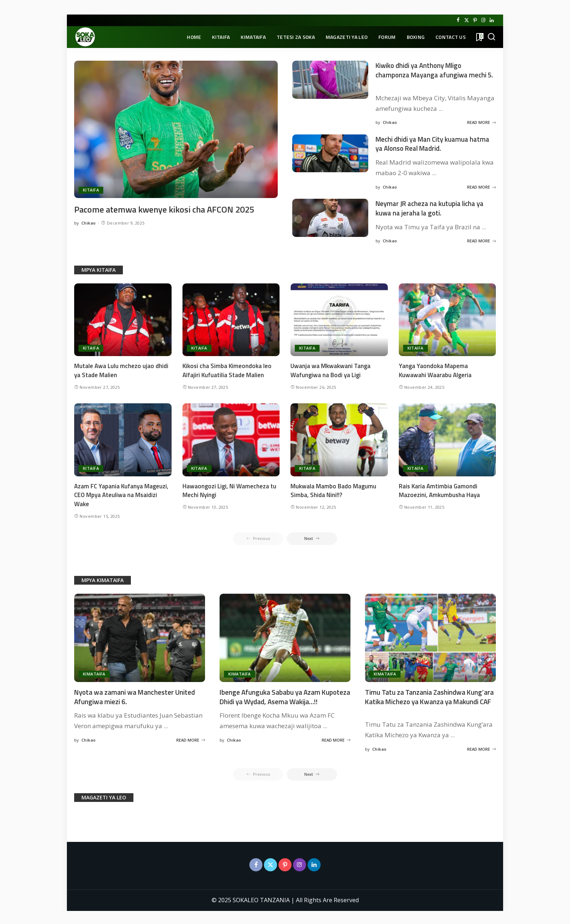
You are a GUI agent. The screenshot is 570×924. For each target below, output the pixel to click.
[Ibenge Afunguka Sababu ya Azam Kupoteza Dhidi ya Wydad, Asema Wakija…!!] (285, 636)
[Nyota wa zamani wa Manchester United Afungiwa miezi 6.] (140, 636)
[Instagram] (483, 20)
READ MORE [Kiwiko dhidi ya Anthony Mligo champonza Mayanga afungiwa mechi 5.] (481, 122)
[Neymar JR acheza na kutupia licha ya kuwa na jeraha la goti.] (330, 217)
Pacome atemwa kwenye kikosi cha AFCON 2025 (173, 209)
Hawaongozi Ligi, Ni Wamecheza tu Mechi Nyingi (229, 489)
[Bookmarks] (479, 37)
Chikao (89, 235)
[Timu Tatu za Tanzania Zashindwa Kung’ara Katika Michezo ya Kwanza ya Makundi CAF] (430, 636)
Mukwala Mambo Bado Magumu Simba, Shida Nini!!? (333, 489)
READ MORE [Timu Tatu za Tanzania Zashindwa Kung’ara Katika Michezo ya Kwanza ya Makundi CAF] (481, 747)
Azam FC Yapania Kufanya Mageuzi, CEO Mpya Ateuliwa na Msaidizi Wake (121, 493)
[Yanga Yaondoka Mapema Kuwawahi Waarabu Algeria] (447, 318)
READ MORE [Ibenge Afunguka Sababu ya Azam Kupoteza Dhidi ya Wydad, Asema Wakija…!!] (336, 747)
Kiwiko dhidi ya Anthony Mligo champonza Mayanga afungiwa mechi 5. (434, 74)
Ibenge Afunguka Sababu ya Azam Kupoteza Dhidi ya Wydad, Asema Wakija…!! (272, 700)
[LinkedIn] (492, 20)
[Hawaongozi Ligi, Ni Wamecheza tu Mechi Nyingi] (231, 438)
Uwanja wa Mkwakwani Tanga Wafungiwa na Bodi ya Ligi (331, 369)
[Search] (491, 37)
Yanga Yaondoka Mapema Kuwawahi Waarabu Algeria (435, 369)
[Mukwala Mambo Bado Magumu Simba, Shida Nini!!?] (339, 438)
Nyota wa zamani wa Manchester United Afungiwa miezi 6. (137, 695)
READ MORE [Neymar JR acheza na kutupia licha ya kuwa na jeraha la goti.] (481, 239)
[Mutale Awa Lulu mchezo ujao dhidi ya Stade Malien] (123, 318)
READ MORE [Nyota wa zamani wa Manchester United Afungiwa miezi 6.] (191, 738)
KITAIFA (91, 190)
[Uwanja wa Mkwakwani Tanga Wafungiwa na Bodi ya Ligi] (339, 318)
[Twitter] (467, 20)
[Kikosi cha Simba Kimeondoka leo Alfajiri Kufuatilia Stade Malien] (231, 318)
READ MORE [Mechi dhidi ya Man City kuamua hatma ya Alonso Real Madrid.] (481, 185)
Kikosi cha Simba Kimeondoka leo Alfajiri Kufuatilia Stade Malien (228, 369)
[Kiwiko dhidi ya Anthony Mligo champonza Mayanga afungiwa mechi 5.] (330, 80)
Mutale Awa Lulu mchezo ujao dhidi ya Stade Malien (121, 369)
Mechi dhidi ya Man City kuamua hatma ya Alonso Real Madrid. (426, 143)
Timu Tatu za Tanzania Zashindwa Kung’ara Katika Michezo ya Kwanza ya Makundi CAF (426, 700)
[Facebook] (458, 20)
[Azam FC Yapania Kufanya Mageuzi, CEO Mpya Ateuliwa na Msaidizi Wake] (123, 438)
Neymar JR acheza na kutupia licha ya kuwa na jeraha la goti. (434, 207)
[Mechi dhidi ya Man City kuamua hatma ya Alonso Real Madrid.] (330, 153)
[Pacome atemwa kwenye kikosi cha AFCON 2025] (176, 129)
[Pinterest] (475, 20)
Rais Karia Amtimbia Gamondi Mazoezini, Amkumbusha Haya (439, 489)
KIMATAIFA (94, 673)
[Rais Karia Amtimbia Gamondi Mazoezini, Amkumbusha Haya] (447, 438)
